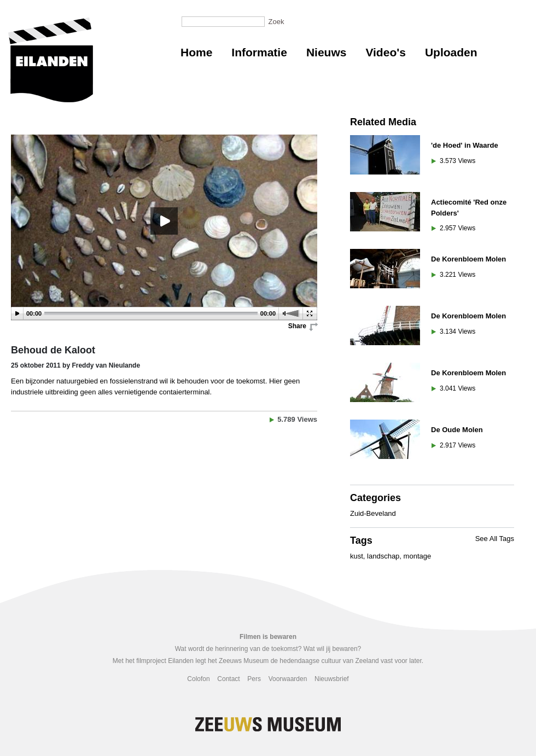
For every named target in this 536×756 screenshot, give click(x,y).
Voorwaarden (288, 679)
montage (418, 556)
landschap (383, 556)
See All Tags (495, 539)
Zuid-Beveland (373, 513)
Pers (254, 679)
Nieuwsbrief (332, 679)
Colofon (198, 679)
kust (357, 556)
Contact (228, 679)
